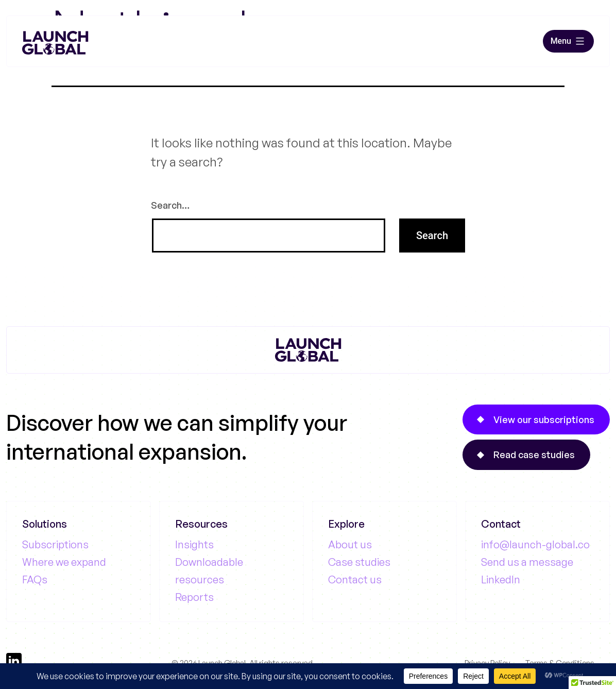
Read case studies (534, 455)
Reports (194, 597)
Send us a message (527, 562)
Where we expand (64, 562)
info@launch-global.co (535, 544)
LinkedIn (501, 579)
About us (350, 544)
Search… (170, 205)
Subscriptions (55, 544)
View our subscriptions (544, 419)
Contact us (355, 579)
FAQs (35, 579)
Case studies (359, 562)
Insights (194, 544)
